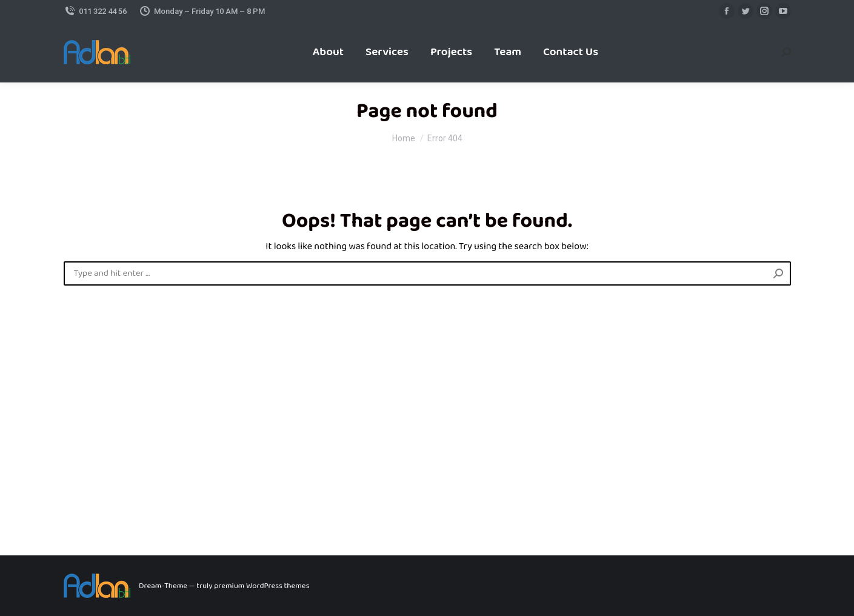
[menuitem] (328, 52)
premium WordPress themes (262, 586)
